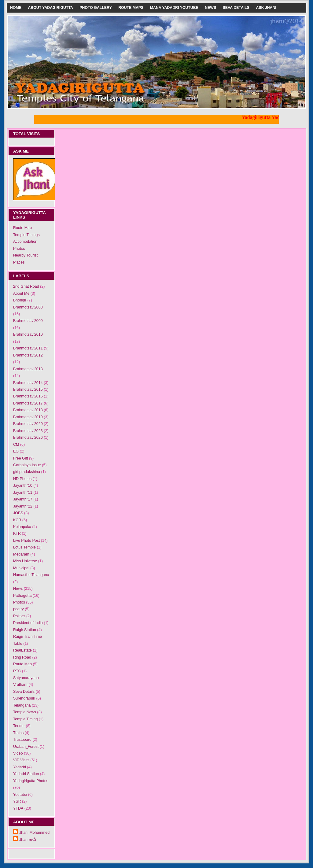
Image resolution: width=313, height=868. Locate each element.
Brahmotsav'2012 (28, 355)
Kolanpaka (22, 527)
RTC (17, 671)
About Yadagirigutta (50, 8)
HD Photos (22, 479)
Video (18, 753)
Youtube (20, 795)
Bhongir (20, 300)
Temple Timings (26, 235)
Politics (19, 616)
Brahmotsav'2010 (28, 334)
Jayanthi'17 (23, 499)
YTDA (18, 808)
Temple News (25, 712)
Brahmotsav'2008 (28, 307)
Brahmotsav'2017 (28, 403)
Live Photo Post (26, 541)
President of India (28, 623)
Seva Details (236, 8)
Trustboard (22, 740)
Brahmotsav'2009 (28, 321)
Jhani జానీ (28, 840)
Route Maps (131, 8)
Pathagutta (22, 596)
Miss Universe (25, 561)
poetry (18, 609)
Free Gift (21, 458)
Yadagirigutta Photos (31, 781)
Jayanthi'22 (23, 506)
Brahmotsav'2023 (28, 431)
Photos (19, 249)
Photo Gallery (96, 8)
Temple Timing (25, 719)
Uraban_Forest (26, 747)
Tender (19, 726)
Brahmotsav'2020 (28, 424)
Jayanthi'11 (23, 493)
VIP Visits (21, 760)
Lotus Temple (24, 547)
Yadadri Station (26, 774)
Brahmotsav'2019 (28, 417)
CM (16, 445)
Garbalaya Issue (27, 465)
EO (16, 451)
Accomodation (25, 242)
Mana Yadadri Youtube (174, 8)
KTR (17, 534)
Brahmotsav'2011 (28, 348)
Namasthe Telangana (31, 575)
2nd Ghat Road (26, 286)
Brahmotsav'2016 (28, 396)
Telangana (22, 705)
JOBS (18, 513)
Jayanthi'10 (23, 486)
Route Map (22, 228)
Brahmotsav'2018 (28, 410)
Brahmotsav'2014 (28, 383)
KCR (17, 520)
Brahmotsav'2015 (28, 390)
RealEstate (22, 650)
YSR (17, 801)
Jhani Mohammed (34, 833)
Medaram (21, 554)
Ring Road (22, 657)
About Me (21, 294)
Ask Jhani (266, 8)
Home (16, 8)
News (210, 8)
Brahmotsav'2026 (28, 438)
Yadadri (20, 767)
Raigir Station (25, 630)
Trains (18, 733)
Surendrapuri (24, 698)
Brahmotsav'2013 (28, 369)
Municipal (21, 568)
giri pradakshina (27, 472)
